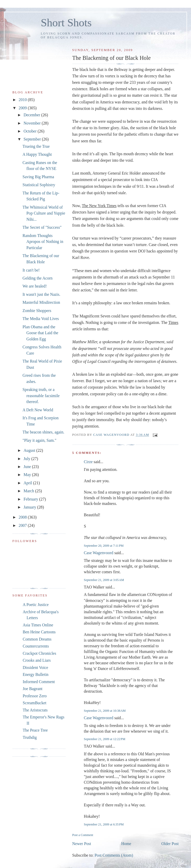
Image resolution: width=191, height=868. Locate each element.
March (29, 491)
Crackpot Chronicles (39, 653)
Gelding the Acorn (37, 278)
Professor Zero (35, 696)
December (32, 115)
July (27, 459)
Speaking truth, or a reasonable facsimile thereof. (41, 396)
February (31, 499)
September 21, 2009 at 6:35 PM (104, 824)
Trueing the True (36, 146)
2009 (23, 108)
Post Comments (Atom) (114, 855)
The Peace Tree (35, 730)
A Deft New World (38, 410)
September (33, 139)
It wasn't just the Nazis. (41, 294)
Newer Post (82, 844)
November (33, 123)
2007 (23, 525)
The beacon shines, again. (43, 432)
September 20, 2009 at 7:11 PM (104, 546)
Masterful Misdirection (41, 302)
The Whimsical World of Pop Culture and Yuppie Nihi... (44, 213)
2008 (23, 517)
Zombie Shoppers (37, 311)
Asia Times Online (38, 625)
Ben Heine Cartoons (39, 632)
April (28, 483)
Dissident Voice (35, 668)
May (28, 475)
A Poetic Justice (36, 605)
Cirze (88, 462)
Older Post (170, 844)
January (30, 507)
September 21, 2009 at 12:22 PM (105, 739)
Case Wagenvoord (99, 553)
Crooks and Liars (37, 660)
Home (126, 844)
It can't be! (31, 270)
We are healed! (35, 286)
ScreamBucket (35, 703)
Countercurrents (36, 646)
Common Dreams (37, 639)
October (31, 131)
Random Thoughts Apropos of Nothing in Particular (43, 242)
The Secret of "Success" (42, 227)
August (30, 450)
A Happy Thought (37, 154)
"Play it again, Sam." (39, 440)
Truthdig (30, 737)
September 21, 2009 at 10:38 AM (105, 711)
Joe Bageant (33, 689)
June (28, 467)
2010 (23, 100)
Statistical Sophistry (39, 185)
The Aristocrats (35, 710)
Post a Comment (83, 835)
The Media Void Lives (41, 319)
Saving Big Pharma (38, 177)
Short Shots (66, 23)
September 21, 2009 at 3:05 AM (104, 580)
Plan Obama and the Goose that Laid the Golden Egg (40, 333)
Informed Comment (39, 682)
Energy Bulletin (36, 674)
